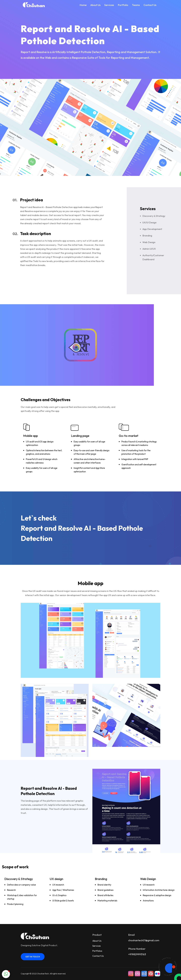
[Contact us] (168, 967)
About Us (95, 5)
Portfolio (123, 5)
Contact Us (150, 5)
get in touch (33, 957)
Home (83, 5)
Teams (136, 5)
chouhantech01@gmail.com (144, 940)
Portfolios (97, 951)
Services (109, 5)
